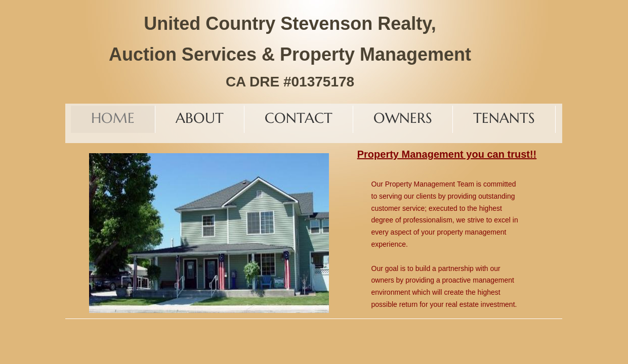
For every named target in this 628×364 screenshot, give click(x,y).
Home (113, 118)
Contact (299, 118)
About (200, 118)
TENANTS (504, 118)
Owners (403, 118)
